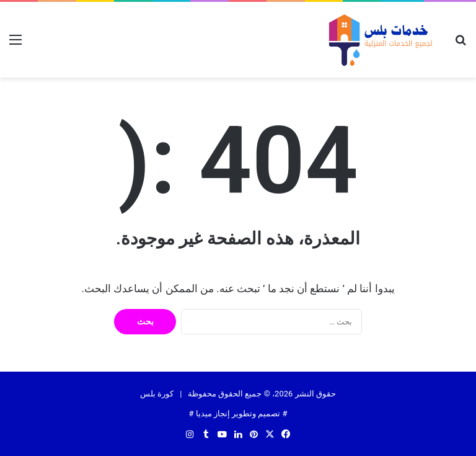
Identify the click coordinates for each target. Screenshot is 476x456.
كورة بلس (157, 394)
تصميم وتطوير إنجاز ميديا (238, 414)
